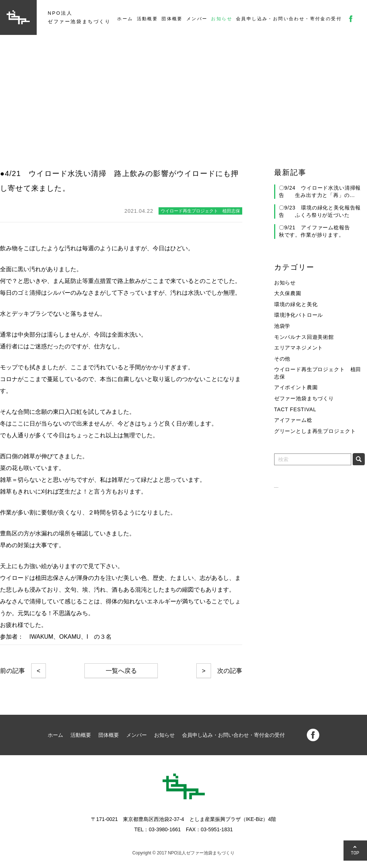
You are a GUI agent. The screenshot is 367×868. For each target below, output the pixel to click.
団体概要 (172, 19)
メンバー (197, 19)
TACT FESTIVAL (295, 409)
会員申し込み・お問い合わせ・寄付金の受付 (289, 19)
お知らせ (222, 19)
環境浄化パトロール (299, 315)
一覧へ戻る (121, 671)
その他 (282, 359)
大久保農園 (288, 293)
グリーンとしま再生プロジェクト (315, 431)
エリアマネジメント (299, 348)
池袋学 (282, 326)
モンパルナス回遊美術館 (304, 337)
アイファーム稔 (293, 420)
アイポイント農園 (296, 387)
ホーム (125, 19)
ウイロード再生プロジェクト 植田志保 (318, 373)
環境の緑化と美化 (296, 304)
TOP (355, 853)
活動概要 (148, 19)
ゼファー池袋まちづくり (304, 398)
